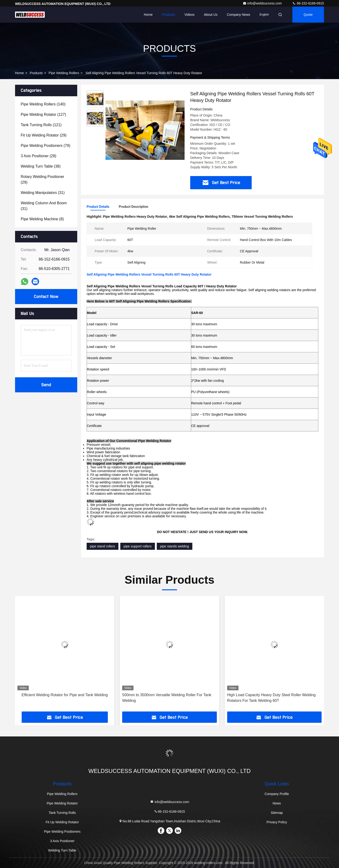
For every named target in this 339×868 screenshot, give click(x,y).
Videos (190, 15)
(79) (45, 146)
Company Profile (277, 794)
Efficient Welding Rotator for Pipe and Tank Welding (65, 695)
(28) (38, 156)
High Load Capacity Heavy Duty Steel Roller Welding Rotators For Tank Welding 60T (271, 698)
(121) (41, 125)
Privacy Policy (277, 822)
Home (148, 15)
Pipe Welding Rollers (64, 73)
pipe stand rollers (103, 546)
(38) (41, 166)
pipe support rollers (138, 546)
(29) (44, 135)
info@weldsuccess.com (263, 3)
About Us (211, 15)
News (277, 803)
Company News (239, 15)
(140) (43, 104)
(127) (43, 115)
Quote (308, 15)
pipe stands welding (175, 546)
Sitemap (277, 813)
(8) (42, 219)
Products (168, 15)
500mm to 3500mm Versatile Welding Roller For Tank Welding (167, 698)
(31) (43, 193)
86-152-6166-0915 (308, 3)
